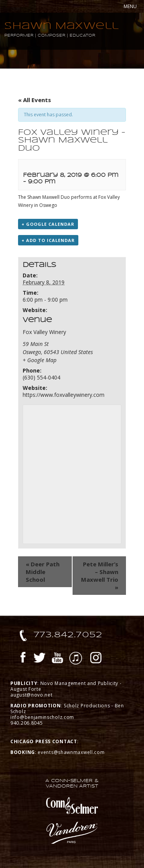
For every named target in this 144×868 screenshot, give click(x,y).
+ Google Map (40, 360)
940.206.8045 (26, 723)
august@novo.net (31, 695)
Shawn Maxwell (62, 26)
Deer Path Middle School (43, 572)
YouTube (58, 659)
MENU (130, 6)
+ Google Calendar (48, 224)
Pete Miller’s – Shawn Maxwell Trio (100, 576)
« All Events (35, 100)
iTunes (76, 659)
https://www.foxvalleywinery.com (64, 395)
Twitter (40, 659)
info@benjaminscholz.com (42, 717)
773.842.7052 (68, 635)
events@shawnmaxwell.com (71, 752)
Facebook (23, 659)
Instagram (96, 659)
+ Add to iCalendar (48, 240)
